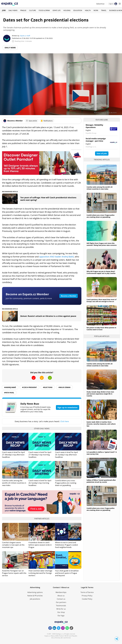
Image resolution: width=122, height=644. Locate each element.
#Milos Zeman (64, 387)
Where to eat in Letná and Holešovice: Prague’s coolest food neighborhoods (66, 545)
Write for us (61, 609)
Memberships (61, 592)
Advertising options (35, 592)
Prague (23, 10)
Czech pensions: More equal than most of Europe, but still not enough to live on (101, 300)
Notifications (47, 121)
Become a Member (69, 296)
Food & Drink (44, 10)
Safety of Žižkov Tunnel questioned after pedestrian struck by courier (101, 481)
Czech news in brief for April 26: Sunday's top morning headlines (40, 483)
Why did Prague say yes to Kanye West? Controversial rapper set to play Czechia (101, 272)
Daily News (13, 10)
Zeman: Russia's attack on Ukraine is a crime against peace (48, 316)
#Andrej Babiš (10, 387)
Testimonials (61, 606)
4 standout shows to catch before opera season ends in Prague (40, 545)
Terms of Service (87, 592)
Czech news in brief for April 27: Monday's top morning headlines (40, 455)
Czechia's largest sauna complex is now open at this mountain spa (13, 545)
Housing (67, 10)
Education (78, 10)
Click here (65, 421)
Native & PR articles (35, 596)
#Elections (48, 387)
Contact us (61, 599)
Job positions (35, 599)
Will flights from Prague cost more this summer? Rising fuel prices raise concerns (102, 244)
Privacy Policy (87, 596)
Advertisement (76, 150)
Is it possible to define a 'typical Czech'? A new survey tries (102, 453)
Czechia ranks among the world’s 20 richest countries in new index (14, 483)
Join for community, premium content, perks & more (29, 298)
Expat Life (57, 10)
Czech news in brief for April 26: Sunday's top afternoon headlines (66, 455)
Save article (31, 121)
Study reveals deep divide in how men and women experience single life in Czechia (100, 394)
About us (61, 596)
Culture (32, 10)
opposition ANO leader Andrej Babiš (56, 257)
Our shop (61, 612)
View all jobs (102, 154)
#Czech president (29, 387)
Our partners (61, 602)
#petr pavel (9, 393)
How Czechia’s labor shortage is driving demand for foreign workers (40, 573)
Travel (104, 10)
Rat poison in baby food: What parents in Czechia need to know (101, 329)
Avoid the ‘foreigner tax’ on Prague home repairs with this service (14, 573)
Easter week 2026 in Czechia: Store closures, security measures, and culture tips (101, 424)
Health (88, 10)
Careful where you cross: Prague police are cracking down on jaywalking (66, 483)
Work (96, 10)
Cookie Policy (87, 599)
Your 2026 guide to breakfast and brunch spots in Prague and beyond (67, 573)
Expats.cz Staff (25, 36)
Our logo (61, 616)
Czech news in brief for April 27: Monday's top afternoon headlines (13, 455)
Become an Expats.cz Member (27, 294)
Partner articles (42, 519)
